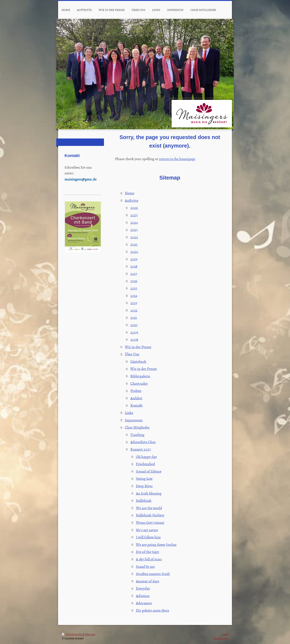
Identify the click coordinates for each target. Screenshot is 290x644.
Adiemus (143, 596)
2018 (134, 266)
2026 (134, 207)
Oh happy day (146, 457)
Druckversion (72, 634)
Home (130, 193)
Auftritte (132, 200)
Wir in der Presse (138, 347)
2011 (134, 317)
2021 (134, 244)
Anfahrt (136, 398)
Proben (136, 391)
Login (225, 634)
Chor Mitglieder (137, 427)
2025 (134, 215)
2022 (134, 237)
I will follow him (148, 537)
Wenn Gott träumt (150, 522)
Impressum (134, 420)
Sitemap (90, 634)
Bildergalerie (140, 376)
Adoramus (144, 603)
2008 (134, 339)
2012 (134, 310)
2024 (134, 222)
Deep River (144, 486)
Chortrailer (139, 383)
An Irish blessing (149, 493)
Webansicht (221, 638)
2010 (134, 325)
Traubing (137, 435)
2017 (134, 273)
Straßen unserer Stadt (153, 574)
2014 (134, 295)
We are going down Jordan (156, 544)
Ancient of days (148, 581)
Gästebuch (138, 361)
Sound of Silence (149, 471)
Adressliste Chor (143, 442)
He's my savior (147, 530)
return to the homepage (177, 159)
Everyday (143, 588)
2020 (134, 251)
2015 (134, 288)
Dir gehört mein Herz (152, 610)
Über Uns (132, 354)
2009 (134, 332)
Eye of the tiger (148, 552)
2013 (134, 303)
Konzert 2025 (141, 449)
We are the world (149, 508)
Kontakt (137, 405)
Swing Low (144, 478)
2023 (134, 229)
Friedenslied (145, 464)
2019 (134, 259)
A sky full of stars (149, 559)
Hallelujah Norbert (150, 515)
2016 (134, 281)
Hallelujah (144, 500)
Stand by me (145, 566)
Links (129, 413)
